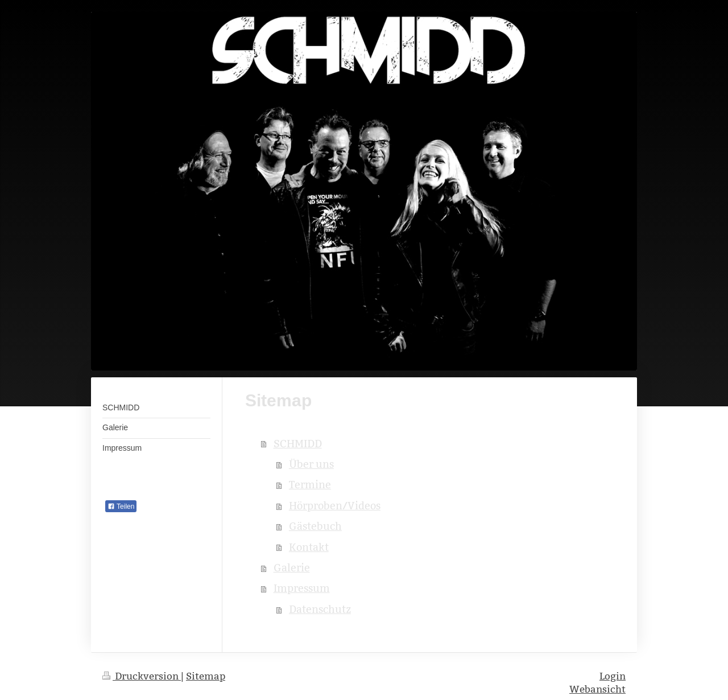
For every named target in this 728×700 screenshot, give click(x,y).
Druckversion (142, 676)
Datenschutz (320, 609)
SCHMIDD (298, 444)
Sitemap (206, 676)
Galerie (292, 568)
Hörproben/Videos (335, 506)
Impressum (302, 588)
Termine (310, 485)
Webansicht (597, 689)
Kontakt (309, 547)
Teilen (121, 507)
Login (613, 676)
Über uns (311, 464)
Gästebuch (315, 526)
